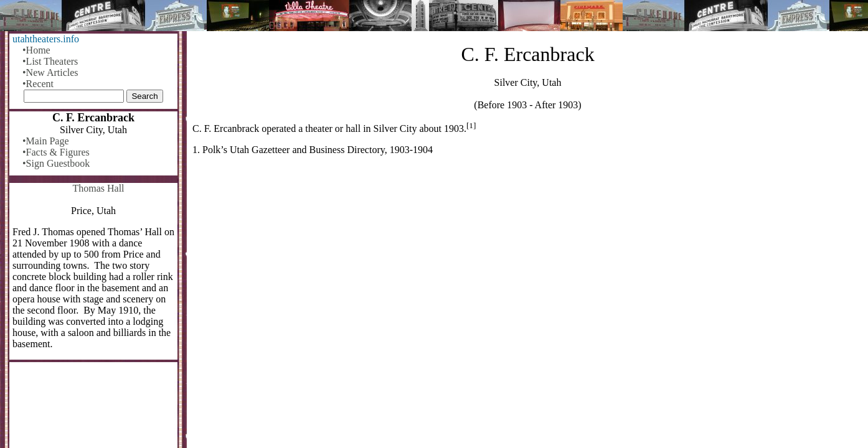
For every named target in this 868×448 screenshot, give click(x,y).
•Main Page (45, 141)
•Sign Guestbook (56, 163)
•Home (36, 50)
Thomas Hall (98, 188)
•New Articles (50, 72)
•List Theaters (50, 61)
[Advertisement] (528, 263)
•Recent (38, 84)
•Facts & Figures (56, 152)
